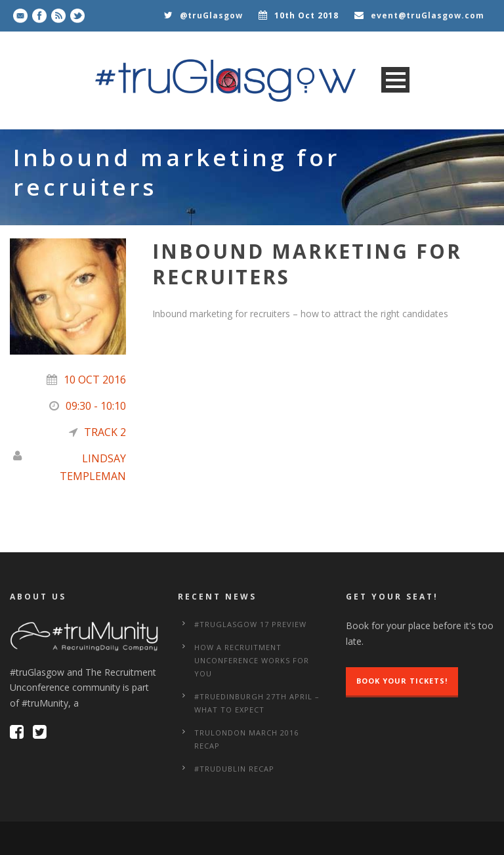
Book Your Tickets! (402, 681)
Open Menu (395, 80)
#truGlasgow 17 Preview (250, 624)
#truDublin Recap (234, 769)
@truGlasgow (211, 15)
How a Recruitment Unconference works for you (252, 660)
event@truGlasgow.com (428, 15)
